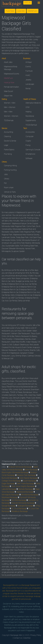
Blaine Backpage (31, 470)
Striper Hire (8, 96)
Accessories (30, 132)
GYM (27, 107)
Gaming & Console (33, 150)
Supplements (31, 120)
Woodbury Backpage (19, 511)
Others (7, 179)
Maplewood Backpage (25, 492)
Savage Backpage (9, 506)
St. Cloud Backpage (19, 509)
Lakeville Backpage (9, 489)
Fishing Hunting (10, 170)
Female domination (11, 87)
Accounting (8, 132)
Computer (30, 136)
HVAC (28, 75)
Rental (28, 89)
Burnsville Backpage (10, 478)
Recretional (30, 116)
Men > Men (8, 112)
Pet (5, 183)
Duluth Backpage (29, 481)
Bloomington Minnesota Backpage (15, 472)
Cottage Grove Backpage (11, 481)
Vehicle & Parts (10, 192)
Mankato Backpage (26, 489)
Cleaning (7, 136)
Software (29, 158)
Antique (29, 62)
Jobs (6, 174)
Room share (9, 188)
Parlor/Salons (9, 150)
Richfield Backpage (19, 500)
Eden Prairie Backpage (25, 484)
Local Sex (21, 11)
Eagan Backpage (8, 484)
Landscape (30, 84)
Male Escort (8, 91)
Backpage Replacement (31, 585)
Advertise (27, 638)
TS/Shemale (9, 120)
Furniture (29, 71)
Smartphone (30, 154)
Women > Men (10, 103)
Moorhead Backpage (10, 497)
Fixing (28, 145)
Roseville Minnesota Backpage (23, 503)
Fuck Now (10, 11)
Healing (28, 112)
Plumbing (8, 154)
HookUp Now (9, 83)
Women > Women (11, 116)
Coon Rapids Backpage (28, 478)
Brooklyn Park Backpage (26, 475)
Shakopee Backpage (25, 506)
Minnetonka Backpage (30, 495)
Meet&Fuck (33, 11)
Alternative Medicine (33, 103)
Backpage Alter (16, 635)
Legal (6, 145)
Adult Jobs (8, 62)
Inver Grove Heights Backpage (23, 486)
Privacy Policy (36, 635)
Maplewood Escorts (12, 74)
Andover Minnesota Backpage (20, 467)
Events (28, 67)
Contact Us (18, 638)
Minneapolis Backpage (10, 495)
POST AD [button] (28, 3)
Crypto (28, 141)
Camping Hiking (10, 166)
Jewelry (28, 80)
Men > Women (10, 107)
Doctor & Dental (10, 141)
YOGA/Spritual (31, 125)
